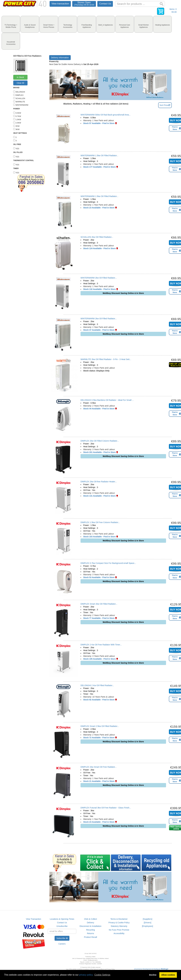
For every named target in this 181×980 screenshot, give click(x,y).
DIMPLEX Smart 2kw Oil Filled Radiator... (99, 604)
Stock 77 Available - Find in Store (99, 618)
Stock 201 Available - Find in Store (99, 452)
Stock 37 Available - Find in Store (99, 330)
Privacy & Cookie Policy (119, 923)
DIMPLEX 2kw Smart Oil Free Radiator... (99, 767)
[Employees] (147, 926)
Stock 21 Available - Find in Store (99, 781)
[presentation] (11, 24)
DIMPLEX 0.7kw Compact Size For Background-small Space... (108, 563)
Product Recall (90, 937)
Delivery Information (60, 58)
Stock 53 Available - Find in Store (99, 577)
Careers (62, 944)
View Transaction (33, 919)
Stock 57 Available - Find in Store (99, 123)
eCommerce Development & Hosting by (151, 969)
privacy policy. (86, 975)
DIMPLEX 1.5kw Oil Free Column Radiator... (100, 522)
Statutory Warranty (119, 926)
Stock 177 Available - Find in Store (99, 167)
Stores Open (84, 3)
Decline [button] (153, 975)
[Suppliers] (148, 919)
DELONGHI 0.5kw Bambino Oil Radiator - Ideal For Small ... (107, 400)
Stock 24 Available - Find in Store (99, 822)
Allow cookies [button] (168, 975)
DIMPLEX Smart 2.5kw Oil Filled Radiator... (100, 726)
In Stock (20, 77)
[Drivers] (148, 923)
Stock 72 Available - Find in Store (99, 738)
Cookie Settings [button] (102, 975)
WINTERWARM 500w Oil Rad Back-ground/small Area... (106, 115)
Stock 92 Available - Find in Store (99, 700)
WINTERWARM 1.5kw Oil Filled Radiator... (99, 155)
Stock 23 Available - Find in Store (99, 208)
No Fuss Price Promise (119, 930)
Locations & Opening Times (62, 919)
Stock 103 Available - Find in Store (99, 537)
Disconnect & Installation (90, 926)
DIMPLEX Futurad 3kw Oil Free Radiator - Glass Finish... (106, 808)
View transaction (60, 4)
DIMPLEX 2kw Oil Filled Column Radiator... (100, 441)
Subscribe (62, 938)
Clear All (20, 83)
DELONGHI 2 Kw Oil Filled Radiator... (97, 685)
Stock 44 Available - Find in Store (99, 409)
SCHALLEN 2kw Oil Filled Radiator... (97, 237)
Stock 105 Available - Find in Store (99, 659)
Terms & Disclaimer (119, 919)
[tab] (11, 24)
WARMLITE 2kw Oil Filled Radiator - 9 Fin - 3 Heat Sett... (106, 359)
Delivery (91, 923)
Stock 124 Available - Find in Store (99, 248)
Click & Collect (90, 919)
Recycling (91, 930)
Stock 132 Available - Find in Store (99, 289)
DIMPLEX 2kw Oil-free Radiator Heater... (99, 482)
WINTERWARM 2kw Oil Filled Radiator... (99, 278)
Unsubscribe (62, 926)
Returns (90, 933)
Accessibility (119, 933)
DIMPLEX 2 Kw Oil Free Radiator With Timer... (101, 645)
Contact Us (105, 4)
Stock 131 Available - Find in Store (99, 496)
